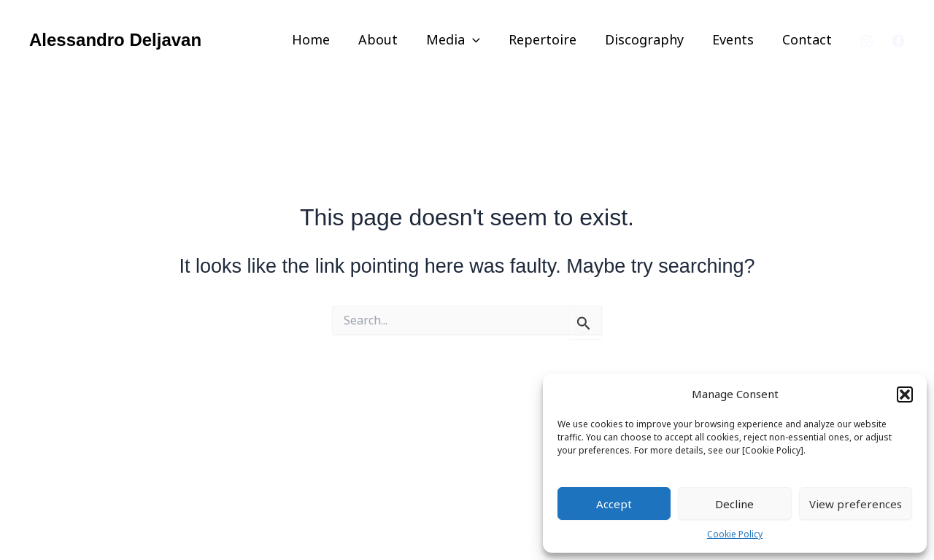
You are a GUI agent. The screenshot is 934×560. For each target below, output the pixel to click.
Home (325, 39)
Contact (808, 39)
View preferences (856, 504)
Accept (614, 504)
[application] (482, 40)
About (390, 39)
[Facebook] (898, 41)
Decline (734, 504)
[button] (905, 394)
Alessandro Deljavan (115, 40)
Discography (649, 39)
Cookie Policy (735, 534)
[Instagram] (867, 41)
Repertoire (550, 39)
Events (736, 39)
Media (463, 40)
